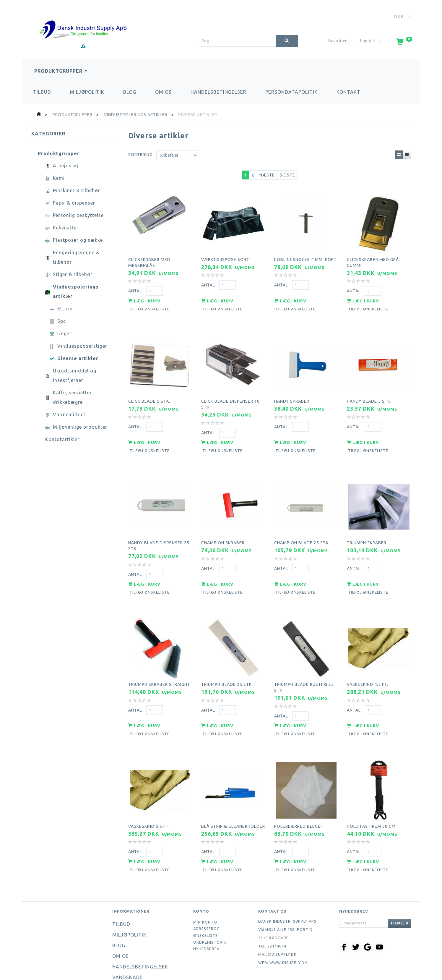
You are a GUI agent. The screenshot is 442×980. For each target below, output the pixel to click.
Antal (136, 286)
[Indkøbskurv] (404, 43)
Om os (163, 92)
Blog (130, 92)
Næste (267, 175)
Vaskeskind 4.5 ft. (368, 659)
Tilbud (42, 92)
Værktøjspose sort (225, 255)
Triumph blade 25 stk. (227, 659)
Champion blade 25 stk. (302, 524)
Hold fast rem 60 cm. (372, 793)
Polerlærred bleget (299, 793)
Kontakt (348, 92)
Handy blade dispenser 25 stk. (159, 527)
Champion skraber (223, 524)
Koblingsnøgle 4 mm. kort (305, 255)
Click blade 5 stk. (149, 390)
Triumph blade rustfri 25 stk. (304, 662)
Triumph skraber (367, 524)
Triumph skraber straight (159, 659)
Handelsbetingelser (218, 92)
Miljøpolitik (87, 92)
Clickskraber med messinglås (149, 258)
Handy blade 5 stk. (369, 390)
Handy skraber (292, 390)
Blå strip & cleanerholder (233, 793)
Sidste (287, 175)
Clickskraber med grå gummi (373, 258)
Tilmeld (399, 888)
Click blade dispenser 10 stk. (230, 393)
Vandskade (127, 942)
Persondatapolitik (291, 92)
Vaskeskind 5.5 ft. (149, 793)
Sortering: (141, 155)
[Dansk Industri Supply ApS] (83, 21)
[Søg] (287, 41)
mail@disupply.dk (277, 919)
